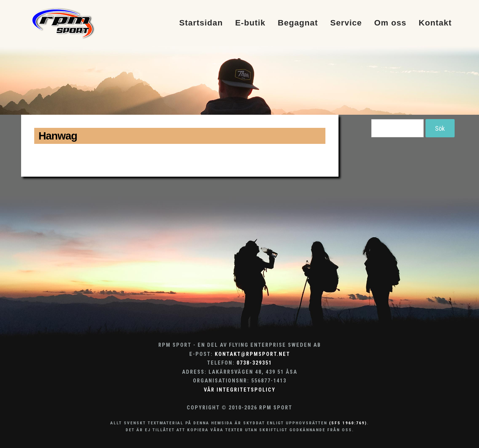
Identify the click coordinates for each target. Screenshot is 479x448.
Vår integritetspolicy (240, 390)
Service (346, 23)
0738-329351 (254, 363)
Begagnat (298, 23)
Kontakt (435, 23)
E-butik (250, 23)
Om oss (390, 23)
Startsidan (201, 23)
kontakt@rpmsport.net (252, 354)
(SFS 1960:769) (348, 423)
